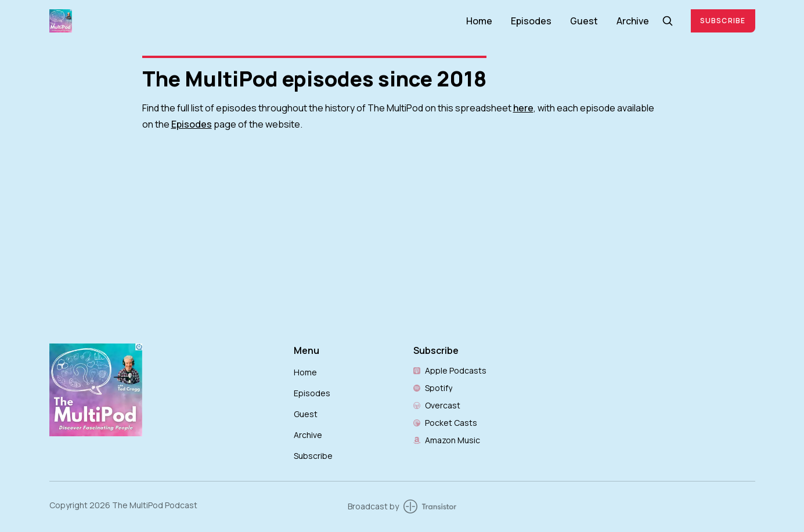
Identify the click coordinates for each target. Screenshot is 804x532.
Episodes (531, 21)
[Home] (251, 21)
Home (479, 21)
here (523, 108)
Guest (584, 21)
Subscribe (723, 21)
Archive (633, 21)
